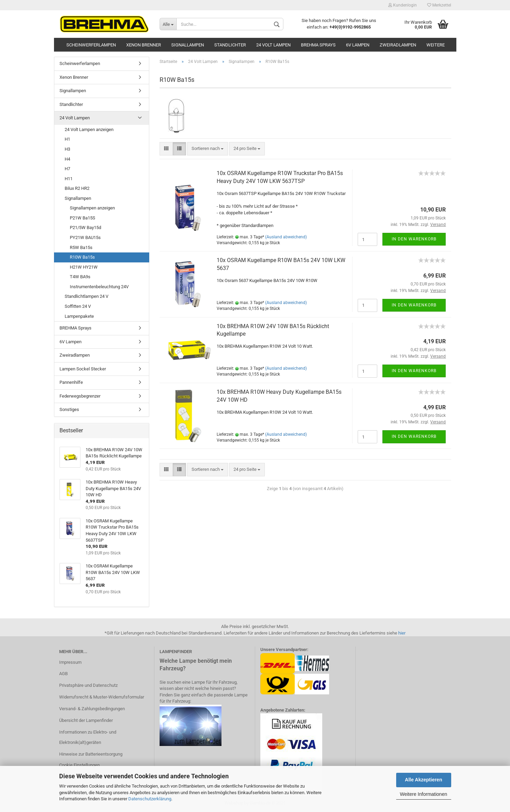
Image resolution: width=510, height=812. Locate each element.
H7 (67, 169)
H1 (67, 139)
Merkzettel (439, 5)
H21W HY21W (84, 267)
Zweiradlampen (398, 45)
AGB (63, 674)
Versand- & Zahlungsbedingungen (92, 709)
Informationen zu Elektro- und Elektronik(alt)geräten (88, 737)
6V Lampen (358, 45)
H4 (67, 159)
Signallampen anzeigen (92, 208)
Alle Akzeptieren (423, 780)
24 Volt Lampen (273, 45)
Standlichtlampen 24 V (86, 296)
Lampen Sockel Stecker (83, 369)
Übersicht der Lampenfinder (86, 720)
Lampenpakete (79, 316)
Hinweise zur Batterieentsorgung (91, 754)
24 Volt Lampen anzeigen (89, 129)
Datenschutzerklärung (150, 799)
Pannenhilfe (71, 382)
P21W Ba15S (83, 218)
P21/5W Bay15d (85, 228)
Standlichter (230, 45)
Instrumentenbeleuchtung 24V (99, 287)
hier (402, 633)
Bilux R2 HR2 (77, 188)
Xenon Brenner (144, 45)
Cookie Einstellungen (79, 765)
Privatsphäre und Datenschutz (88, 685)
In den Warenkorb (414, 239)
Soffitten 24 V (78, 306)
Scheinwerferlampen (91, 45)
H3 (67, 149)
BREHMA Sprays (318, 45)
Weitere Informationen (424, 794)
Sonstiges (69, 409)
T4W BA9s (80, 277)
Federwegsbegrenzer (80, 396)
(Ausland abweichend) (286, 237)
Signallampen (188, 45)
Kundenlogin (403, 5)
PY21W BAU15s (85, 237)
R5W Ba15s (81, 247)
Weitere (436, 45)
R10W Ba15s (82, 257)
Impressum (70, 662)
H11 (69, 179)
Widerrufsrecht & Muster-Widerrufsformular (102, 697)
